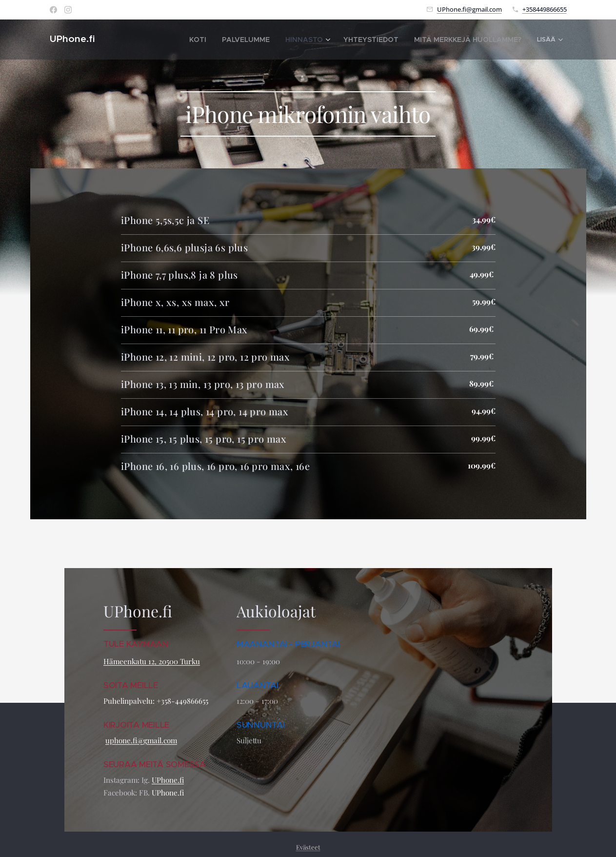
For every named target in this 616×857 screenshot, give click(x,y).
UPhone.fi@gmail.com (469, 9)
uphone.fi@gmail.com (141, 740)
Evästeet (308, 847)
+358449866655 (545, 9)
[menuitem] (181, 40)
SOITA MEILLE (132, 685)
